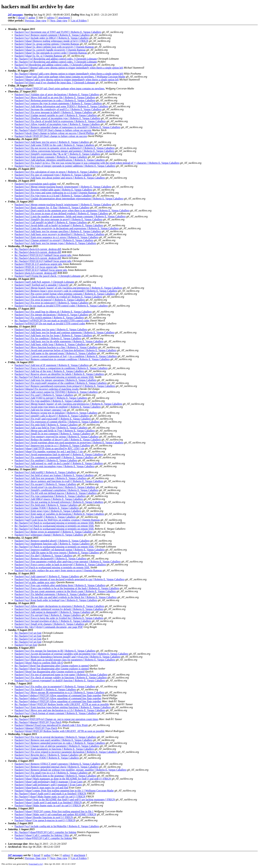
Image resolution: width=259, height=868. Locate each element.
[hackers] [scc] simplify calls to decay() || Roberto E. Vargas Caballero (52, 416)
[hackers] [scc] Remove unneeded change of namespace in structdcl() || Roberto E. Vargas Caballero (67, 127)
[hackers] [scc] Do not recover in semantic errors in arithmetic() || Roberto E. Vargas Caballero (65, 148)
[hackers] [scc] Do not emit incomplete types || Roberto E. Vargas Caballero (55, 466)
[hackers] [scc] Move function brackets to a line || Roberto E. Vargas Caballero (56, 347)
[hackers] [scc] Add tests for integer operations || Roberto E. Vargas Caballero (55, 380)
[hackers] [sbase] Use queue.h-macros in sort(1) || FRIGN (45, 820)
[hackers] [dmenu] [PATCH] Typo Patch (36, 728)
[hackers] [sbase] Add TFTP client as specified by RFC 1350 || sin (49, 448)
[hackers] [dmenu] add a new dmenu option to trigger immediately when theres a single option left (67, 80)
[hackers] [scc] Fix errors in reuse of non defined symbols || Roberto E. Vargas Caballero (61, 213)
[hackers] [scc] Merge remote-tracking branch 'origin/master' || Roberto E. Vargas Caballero (63, 187)
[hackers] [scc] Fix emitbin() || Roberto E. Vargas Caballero (46, 460)
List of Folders (79, 21)
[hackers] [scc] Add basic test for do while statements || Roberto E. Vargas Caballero (59, 341)
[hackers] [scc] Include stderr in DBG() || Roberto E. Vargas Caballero (52, 38)
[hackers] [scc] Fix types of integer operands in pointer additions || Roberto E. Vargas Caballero (65, 166)
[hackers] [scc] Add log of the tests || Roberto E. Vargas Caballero (49, 371)
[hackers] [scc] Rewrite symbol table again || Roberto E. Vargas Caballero (53, 190)
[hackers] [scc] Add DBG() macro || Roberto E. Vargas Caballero (49, 499)
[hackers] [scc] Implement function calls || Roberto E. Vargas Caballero (52, 544)
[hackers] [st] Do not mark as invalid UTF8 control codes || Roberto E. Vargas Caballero (61, 306)
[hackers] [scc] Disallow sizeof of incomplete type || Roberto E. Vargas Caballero (57, 118)
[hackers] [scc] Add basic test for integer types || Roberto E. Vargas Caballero (55, 243)
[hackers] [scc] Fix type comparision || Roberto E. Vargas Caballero (50, 496)
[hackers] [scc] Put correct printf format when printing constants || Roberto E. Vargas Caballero (65, 294)
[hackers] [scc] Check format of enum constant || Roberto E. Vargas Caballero (56, 713)
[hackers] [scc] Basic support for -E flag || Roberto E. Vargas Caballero (52, 207)
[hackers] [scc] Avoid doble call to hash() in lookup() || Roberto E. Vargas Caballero (59, 225)
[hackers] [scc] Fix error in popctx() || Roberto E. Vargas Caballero (50, 300)
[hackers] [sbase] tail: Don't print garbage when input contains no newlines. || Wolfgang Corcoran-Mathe (70, 77)
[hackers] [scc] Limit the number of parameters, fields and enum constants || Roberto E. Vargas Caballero (70, 216)
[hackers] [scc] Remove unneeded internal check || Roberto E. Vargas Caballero (56, 767)
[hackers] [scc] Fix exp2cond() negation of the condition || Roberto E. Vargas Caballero (61, 383)
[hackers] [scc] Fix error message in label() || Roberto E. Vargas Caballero (54, 112)
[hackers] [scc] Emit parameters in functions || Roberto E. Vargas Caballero (54, 749)
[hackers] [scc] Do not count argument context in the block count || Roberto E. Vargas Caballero (65, 591)
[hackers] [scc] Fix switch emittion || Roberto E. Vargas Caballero (49, 318)
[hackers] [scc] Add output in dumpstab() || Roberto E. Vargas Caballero (53, 612)
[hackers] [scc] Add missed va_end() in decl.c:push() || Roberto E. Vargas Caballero (59, 463)
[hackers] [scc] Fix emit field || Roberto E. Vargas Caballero (46, 425)
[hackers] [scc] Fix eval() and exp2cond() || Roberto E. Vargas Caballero (53, 419)
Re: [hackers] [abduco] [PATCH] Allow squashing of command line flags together (58, 695)
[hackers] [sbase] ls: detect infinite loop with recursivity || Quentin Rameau (54, 47)
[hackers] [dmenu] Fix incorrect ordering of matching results (47, 389)
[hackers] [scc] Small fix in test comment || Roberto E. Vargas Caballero (53, 434)
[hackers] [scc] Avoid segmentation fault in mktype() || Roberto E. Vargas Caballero (59, 454)
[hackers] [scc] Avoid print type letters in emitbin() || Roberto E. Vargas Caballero (58, 407)
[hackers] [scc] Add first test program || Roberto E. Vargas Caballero (51, 478)
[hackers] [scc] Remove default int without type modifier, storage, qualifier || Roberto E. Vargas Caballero (70, 770)
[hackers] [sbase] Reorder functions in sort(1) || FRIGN (44, 817)
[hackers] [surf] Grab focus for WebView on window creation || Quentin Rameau (57, 520)
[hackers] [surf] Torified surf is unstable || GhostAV (42, 285)
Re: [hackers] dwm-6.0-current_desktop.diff (38, 249)
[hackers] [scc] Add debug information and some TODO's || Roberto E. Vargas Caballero (61, 106)
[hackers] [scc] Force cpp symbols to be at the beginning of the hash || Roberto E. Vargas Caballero (67, 588)
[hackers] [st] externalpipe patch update (35, 184)
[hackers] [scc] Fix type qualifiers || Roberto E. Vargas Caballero (49, 401)
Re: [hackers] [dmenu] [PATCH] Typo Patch (38, 722)
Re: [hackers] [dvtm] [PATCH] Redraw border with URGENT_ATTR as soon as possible (62, 704)
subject (51, 18)
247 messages (15, 15)
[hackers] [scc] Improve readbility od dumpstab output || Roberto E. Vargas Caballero (60, 550)
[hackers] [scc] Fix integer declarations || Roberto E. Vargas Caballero (51, 315)
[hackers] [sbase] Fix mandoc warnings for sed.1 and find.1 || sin (49, 451)
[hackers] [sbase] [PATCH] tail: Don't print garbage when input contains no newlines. (60, 89)
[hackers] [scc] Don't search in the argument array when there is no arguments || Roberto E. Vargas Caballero (72, 210)
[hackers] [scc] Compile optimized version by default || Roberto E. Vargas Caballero (59, 609)
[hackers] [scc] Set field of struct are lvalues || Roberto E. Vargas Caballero (54, 475)
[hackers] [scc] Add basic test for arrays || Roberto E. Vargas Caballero (52, 142)
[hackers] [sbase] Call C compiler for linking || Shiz (42, 835)
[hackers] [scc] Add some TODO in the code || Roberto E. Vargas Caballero (54, 145)
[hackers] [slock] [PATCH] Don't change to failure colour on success (51, 136)
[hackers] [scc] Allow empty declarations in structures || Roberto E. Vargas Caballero (59, 606)
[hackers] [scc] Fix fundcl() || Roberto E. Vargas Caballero (45, 689)
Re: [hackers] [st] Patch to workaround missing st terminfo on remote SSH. (54, 377)
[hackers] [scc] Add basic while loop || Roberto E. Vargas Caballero (50, 344)
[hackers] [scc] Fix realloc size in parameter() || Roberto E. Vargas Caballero (55, 686)
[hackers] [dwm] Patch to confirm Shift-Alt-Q (39, 663)
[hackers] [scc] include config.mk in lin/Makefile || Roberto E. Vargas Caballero (57, 826)
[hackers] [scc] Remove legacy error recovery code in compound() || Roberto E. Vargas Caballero (66, 291)
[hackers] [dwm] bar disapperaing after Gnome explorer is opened (49, 672)
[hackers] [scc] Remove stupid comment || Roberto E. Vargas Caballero (52, 35)
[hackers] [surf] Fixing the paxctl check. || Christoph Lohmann (48, 276)
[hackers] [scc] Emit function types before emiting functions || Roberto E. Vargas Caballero (63, 707)
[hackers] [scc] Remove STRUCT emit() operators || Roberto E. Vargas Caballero (57, 764)
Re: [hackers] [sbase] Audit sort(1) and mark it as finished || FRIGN (50, 794)
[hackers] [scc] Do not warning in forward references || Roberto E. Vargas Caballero (59, 502)
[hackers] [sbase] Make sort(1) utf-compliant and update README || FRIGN (55, 814)
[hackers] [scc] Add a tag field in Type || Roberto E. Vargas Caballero (51, 428)
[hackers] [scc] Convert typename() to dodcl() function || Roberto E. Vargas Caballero (60, 681)
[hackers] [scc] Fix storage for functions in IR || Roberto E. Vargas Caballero (55, 651)
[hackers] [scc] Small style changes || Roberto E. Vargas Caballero (49, 624)
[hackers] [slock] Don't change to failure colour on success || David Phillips (54, 133)
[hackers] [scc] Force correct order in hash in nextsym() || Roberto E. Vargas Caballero (60, 564)
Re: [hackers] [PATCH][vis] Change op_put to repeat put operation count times (56, 719)
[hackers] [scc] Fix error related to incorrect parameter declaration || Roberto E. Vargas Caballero (66, 752)
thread (21, 18)
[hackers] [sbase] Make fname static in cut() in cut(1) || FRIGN (48, 805)
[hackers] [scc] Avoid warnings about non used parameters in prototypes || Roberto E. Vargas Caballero (69, 443)
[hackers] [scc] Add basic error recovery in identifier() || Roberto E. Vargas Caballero (59, 234)
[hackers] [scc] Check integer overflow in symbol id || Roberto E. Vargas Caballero (58, 297)
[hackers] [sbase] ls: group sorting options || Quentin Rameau (47, 44)
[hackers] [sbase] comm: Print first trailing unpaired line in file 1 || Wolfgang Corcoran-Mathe (64, 791)
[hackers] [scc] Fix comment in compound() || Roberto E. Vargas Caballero (54, 457)
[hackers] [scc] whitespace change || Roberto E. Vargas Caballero (49, 535)
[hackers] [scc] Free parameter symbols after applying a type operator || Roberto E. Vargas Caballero (68, 562)
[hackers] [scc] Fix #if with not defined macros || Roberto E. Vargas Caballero (56, 493)
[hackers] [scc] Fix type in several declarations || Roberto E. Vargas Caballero (55, 737)
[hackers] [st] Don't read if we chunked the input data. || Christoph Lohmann (55, 83)
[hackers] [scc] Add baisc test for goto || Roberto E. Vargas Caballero (51, 329)
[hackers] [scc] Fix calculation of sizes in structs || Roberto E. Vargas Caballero (56, 172)
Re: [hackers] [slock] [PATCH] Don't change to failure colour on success (53, 130)
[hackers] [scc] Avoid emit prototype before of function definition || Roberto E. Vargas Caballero (65, 350)
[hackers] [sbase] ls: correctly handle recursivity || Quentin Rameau (50, 50)
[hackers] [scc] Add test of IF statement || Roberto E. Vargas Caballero (52, 365)
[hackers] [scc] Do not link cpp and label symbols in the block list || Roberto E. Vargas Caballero (66, 597)
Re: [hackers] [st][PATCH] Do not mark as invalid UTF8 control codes (52, 321)
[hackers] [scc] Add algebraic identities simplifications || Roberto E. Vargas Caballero (60, 160)
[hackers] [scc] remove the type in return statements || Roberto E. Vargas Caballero (58, 103)
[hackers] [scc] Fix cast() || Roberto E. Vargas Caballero (44, 395)
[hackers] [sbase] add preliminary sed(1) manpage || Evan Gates (48, 785)
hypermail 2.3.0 (36, 864)
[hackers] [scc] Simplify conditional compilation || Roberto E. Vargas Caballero (56, 490)
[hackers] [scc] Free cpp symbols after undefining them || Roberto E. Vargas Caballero (60, 585)
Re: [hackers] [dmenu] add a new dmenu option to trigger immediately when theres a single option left (69, 68)
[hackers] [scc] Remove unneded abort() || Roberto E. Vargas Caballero (52, 541)
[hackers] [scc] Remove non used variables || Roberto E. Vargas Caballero (54, 740)
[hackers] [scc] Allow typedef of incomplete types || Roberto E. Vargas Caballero (57, 124)
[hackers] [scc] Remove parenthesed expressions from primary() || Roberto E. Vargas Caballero (65, 386)
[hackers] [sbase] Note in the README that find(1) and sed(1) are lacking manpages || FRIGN (65, 799)
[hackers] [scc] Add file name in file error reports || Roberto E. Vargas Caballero (57, 553)
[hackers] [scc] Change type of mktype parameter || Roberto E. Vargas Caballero (57, 746)
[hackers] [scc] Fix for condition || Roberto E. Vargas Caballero (48, 338)
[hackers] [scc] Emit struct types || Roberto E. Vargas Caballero (48, 511)
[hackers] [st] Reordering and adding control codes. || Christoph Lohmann (54, 65)
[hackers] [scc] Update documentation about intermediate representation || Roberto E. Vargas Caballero (69, 199)
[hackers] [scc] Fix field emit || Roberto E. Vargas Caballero (46, 505)
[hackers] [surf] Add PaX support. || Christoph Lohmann (44, 282)
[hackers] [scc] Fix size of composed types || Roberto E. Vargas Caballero (53, 175)
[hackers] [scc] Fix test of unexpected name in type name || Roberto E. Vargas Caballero (61, 675)
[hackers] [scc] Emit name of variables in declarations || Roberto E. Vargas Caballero (59, 514)
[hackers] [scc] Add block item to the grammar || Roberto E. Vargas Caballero (55, 776)
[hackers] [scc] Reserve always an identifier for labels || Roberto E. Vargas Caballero (59, 374)
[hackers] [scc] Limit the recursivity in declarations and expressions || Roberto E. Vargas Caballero (67, 228)
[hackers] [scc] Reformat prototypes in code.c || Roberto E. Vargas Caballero (55, 100)
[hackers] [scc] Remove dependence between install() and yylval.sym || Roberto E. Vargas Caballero (67, 657)
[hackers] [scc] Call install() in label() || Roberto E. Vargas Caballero (51, 222)
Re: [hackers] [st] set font (28, 633)
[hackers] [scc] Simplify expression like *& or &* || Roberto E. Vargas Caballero (57, 154)
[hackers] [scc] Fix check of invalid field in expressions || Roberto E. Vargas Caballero (60, 121)
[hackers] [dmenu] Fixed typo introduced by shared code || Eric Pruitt (51, 725)
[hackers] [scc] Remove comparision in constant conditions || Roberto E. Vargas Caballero (62, 359)
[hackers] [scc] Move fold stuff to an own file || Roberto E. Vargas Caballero (55, 97)
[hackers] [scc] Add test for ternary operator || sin (40, 410)
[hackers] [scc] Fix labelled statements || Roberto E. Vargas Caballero (51, 594)
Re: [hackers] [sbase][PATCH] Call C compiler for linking (45, 832)
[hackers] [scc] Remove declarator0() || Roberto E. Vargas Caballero (50, 559)
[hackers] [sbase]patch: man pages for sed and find (41, 788)
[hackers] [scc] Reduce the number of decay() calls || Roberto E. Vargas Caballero (58, 440)
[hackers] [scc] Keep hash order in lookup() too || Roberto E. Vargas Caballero (56, 600)
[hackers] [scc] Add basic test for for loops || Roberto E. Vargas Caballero (53, 335)
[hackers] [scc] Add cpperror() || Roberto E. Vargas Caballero (47, 576)
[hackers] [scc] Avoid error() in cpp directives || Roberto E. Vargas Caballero (55, 487)
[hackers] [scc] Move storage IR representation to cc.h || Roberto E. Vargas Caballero (59, 692)
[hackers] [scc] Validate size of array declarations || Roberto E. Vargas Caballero (57, 94)
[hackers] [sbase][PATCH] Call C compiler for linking (43, 838)
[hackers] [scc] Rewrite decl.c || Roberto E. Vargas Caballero (47, 755)
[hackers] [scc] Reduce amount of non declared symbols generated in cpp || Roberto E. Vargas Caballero (70, 579)
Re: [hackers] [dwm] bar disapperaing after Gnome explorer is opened (52, 666)
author (32, 18)
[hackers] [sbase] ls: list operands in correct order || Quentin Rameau (51, 53)
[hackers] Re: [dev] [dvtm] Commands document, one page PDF (49, 627)
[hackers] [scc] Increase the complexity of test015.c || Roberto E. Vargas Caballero (58, 109)
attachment (64, 18)
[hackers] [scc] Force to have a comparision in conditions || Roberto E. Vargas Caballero (61, 368)
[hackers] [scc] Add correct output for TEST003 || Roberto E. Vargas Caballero (56, 392)
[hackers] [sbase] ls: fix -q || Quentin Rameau (38, 56)
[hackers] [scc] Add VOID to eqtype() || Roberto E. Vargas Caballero (51, 398)
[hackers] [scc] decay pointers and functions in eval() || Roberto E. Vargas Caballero (59, 481)
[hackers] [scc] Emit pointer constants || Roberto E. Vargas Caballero (51, 157)
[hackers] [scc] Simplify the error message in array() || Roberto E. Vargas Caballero (58, 219)
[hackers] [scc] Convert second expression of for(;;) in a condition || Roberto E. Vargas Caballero (66, 356)
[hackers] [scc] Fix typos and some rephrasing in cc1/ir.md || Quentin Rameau (56, 193)
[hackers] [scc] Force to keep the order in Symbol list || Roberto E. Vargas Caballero (59, 618)
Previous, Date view (36, 21)
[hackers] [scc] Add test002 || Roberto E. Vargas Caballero (45, 472)
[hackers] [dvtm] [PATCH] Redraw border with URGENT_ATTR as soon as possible (60, 731)
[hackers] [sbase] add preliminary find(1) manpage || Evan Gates (49, 782)
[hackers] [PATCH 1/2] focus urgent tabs (36, 267)
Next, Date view (59, 21)
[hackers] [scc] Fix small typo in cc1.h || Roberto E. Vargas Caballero (51, 773)
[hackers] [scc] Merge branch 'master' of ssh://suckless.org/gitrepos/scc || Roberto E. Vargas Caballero (68, 288)
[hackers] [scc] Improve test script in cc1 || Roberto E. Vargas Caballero (52, 445)
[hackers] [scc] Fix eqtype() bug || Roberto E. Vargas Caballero (48, 615)
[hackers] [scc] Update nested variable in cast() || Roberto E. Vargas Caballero (56, 115)
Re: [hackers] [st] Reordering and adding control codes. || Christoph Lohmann (56, 59)
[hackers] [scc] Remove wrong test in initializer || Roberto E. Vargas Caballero (56, 413)
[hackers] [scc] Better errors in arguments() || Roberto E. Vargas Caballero (54, 532)
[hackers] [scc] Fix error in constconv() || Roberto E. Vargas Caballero (52, 303)
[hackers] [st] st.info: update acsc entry (35, 582)
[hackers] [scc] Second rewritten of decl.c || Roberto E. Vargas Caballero (53, 621)
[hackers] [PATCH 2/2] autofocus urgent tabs (38, 264)
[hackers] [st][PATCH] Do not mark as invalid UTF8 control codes (50, 324)
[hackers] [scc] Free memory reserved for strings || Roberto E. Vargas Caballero (57, 437)
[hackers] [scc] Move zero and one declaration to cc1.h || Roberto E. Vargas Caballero (60, 710)
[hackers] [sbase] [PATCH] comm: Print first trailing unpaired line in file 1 (54, 811)
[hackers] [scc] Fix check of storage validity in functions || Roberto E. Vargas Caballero (61, 678)
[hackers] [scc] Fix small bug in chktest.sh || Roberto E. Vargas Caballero (53, 312)
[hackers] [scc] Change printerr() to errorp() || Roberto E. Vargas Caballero (54, 240)
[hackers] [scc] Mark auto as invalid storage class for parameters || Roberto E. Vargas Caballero (65, 660)
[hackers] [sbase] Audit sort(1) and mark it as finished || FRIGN (48, 802)
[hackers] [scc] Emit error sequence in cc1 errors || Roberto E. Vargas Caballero (56, 237)
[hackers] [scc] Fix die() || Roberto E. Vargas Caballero (44, 556)
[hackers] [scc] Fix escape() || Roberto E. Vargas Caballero (45, 484)
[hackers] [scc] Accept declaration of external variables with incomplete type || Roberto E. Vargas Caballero (71, 654)
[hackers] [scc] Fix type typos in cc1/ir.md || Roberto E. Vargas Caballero (53, 196)
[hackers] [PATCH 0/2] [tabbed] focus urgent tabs (41, 270)
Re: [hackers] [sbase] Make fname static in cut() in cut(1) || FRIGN (50, 797)
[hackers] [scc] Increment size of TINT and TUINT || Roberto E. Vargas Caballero (58, 32)
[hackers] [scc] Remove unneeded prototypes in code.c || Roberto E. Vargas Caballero (60, 743)
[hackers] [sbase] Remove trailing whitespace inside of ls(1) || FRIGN (51, 41)
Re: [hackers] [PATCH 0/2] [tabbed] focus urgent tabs (43, 255)
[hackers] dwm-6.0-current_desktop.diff (36, 273)
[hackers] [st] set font (26, 645)
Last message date (18, 844)
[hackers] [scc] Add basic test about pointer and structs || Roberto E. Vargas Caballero (60, 178)
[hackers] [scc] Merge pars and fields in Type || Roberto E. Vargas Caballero (55, 431)
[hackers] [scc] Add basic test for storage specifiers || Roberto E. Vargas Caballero (58, 231)
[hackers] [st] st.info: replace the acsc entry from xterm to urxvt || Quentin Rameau (58, 570)
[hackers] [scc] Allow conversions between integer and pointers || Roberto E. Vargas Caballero (64, 151)
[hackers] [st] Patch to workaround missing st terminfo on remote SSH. (52, 567)
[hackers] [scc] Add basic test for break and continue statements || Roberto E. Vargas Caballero (65, 332)
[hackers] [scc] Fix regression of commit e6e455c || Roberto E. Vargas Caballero (57, 422)
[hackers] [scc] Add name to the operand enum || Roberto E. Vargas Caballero (55, 353)
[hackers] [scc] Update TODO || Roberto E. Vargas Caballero (47, 508)
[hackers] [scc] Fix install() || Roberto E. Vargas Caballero (45, 517)
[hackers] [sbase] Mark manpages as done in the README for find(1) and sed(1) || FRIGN (63, 779)
